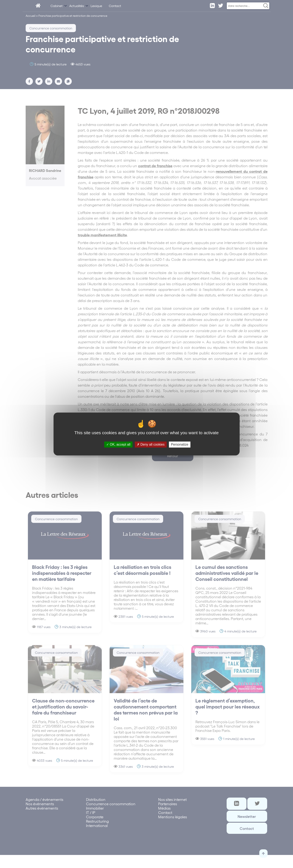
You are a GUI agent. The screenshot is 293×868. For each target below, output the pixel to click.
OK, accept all (118, 444)
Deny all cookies (151, 444)
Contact (115, 6)
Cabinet (57, 6)
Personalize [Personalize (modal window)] (180, 444)
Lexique (96, 6)
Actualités (77, 6)
